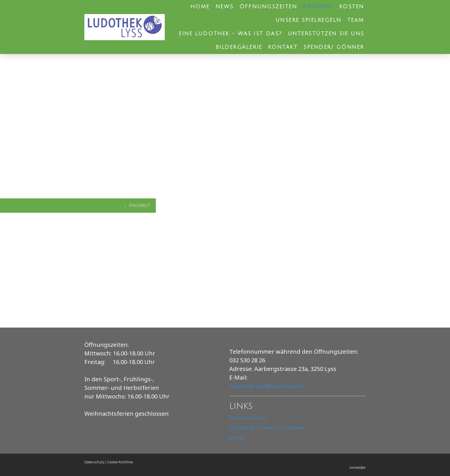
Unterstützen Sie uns (326, 34)
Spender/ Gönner (334, 47)
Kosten (352, 7)
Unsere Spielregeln (309, 20)
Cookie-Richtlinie (120, 462)
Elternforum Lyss (248, 418)
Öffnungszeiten (268, 7)
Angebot (318, 7)
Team (356, 20)
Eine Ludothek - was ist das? (230, 34)
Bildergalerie (239, 47)
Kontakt (283, 47)
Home (200, 7)
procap (237, 437)
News (225, 7)
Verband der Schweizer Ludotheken (268, 427)
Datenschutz (94, 462)
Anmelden (358, 468)
